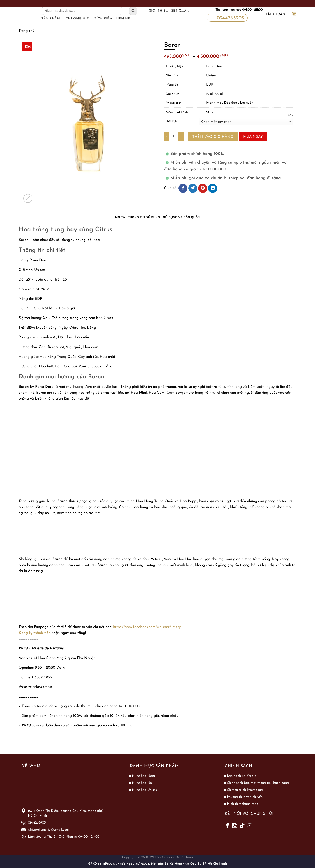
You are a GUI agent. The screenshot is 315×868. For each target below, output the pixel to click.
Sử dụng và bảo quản (182, 217)
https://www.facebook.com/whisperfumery (147, 627)
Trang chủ (26, 31)
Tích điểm (103, 19)
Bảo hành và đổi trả (242, 776)
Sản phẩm (52, 19)
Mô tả (120, 217)
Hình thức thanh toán (242, 804)
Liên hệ (123, 19)
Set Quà (180, 11)
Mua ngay (253, 137)
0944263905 (227, 18)
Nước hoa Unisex (144, 790)
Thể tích (171, 122)
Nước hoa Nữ (142, 783)
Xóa (290, 116)
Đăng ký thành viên (35, 633)
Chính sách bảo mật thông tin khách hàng (258, 783)
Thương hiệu (79, 19)
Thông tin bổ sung (144, 217)
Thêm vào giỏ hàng (213, 137)
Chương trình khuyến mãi (245, 790)
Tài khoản (276, 15)
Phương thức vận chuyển (245, 797)
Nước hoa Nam (143, 776)
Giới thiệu (158, 11)
